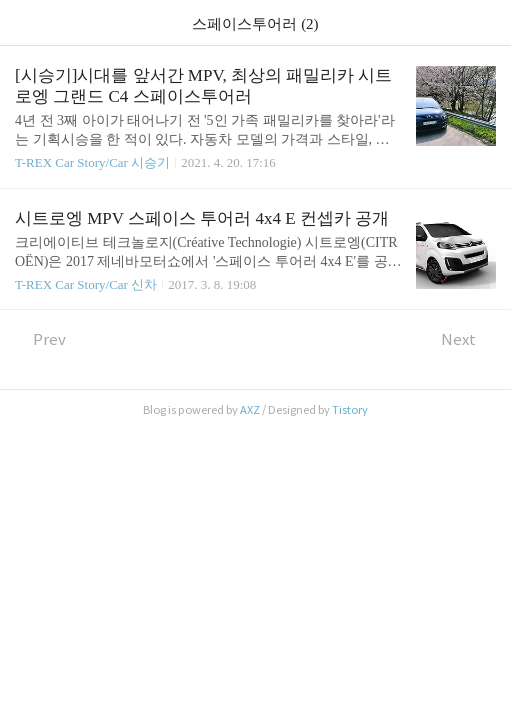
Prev (40, 339)
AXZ (250, 410)
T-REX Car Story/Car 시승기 (92, 162)
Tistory (350, 410)
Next (468, 339)
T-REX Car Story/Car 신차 (86, 284)
